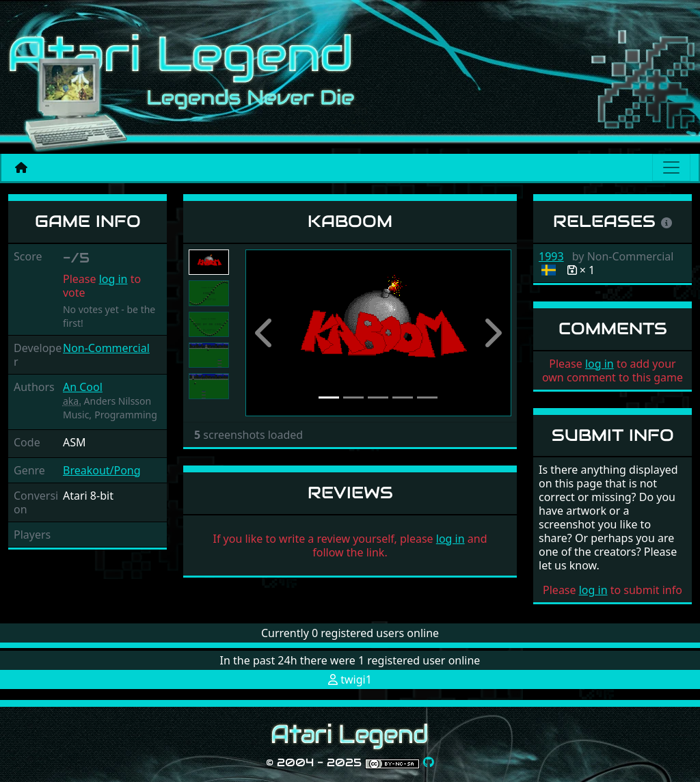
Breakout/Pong (102, 470)
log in (113, 279)
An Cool (83, 387)
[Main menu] (671, 167)
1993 (551, 256)
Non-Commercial (106, 348)
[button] (265, 333)
